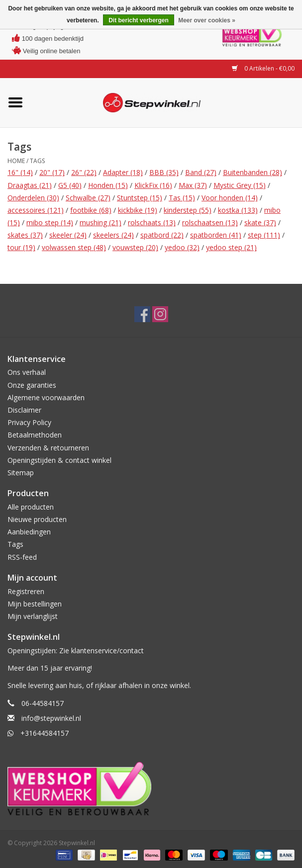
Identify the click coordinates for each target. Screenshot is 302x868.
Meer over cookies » (207, 20)
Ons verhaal (27, 372)
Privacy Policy (29, 422)
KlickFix (153, 185)
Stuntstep (140, 198)
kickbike (138, 210)
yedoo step (231, 247)
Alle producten (31, 507)
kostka (238, 210)
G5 (70, 185)
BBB (164, 172)
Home (16, 161)
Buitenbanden (252, 172)
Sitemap (21, 473)
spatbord (162, 235)
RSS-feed (22, 557)
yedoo (182, 247)
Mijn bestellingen (35, 604)
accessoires (36, 210)
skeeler (68, 235)
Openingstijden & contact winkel (59, 460)
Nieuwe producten (37, 519)
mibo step (50, 222)
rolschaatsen (210, 222)
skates (25, 235)
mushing (101, 222)
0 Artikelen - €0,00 (263, 68)
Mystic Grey (240, 185)
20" (52, 172)
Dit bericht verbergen (139, 20)
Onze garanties (32, 385)
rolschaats (152, 222)
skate (260, 222)
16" (20, 172)
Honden (108, 185)
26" (84, 172)
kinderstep (188, 210)
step (264, 235)
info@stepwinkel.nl (51, 718)
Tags (37, 161)
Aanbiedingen (29, 532)
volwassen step (74, 247)
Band (201, 172)
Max (193, 185)
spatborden (216, 235)
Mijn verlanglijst (33, 616)
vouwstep (135, 247)
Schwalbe (88, 198)
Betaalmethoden (35, 435)
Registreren (26, 591)
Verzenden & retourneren (48, 448)
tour (21, 247)
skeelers (113, 235)
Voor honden (230, 198)
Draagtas (30, 185)
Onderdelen (33, 198)
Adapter (123, 172)
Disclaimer (24, 410)
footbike (91, 210)
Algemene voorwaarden (46, 397)
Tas (182, 198)
